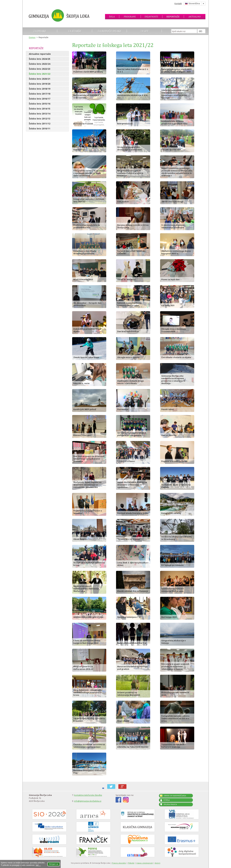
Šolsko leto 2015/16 (40, 104)
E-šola (167, 800)
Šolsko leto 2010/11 (40, 129)
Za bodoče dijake (110, 31)
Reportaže (173, 17)
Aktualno (195, 17)
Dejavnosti (151, 17)
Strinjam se (54, 864)
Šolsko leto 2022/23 (40, 69)
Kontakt (178, 3)
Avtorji (158, 863)
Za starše (75, 31)
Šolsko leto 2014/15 (40, 109)
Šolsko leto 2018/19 (40, 89)
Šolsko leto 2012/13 (40, 119)
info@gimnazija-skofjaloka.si (88, 801)
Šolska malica (170, 804)
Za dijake (40, 31)
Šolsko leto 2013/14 (40, 114)
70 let (144, 31)
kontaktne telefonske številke (88, 795)
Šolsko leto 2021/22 (40, 74)
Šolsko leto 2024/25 (40, 59)
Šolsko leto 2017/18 (40, 94)
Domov (32, 37)
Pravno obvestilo (119, 863)
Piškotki (131, 863)
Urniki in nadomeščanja (175, 796)
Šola (112, 17)
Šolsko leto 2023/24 (40, 64)
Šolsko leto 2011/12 (40, 124)
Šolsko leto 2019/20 (40, 84)
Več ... (38, 865)
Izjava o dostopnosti (145, 863)
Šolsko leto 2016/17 (40, 99)
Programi (130, 17)
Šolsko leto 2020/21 (40, 79)
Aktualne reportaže (40, 54)
